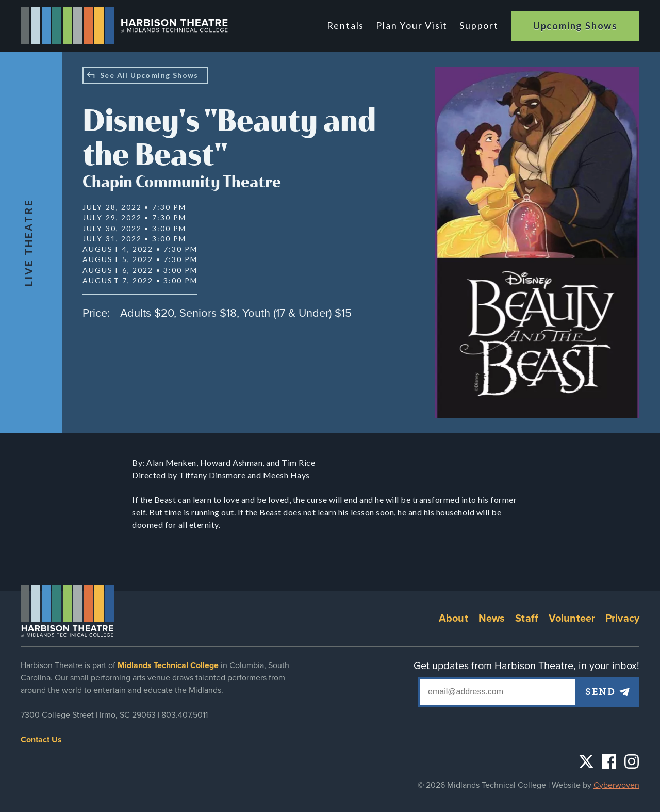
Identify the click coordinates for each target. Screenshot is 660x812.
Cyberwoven (616, 785)
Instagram (632, 761)
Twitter (586, 761)
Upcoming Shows (575, 26)
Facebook (609, 761)
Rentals (346, 25)
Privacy (622, 619)
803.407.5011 (185, 715)
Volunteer (572, 619)
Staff (527, 619)
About (453, 619)
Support (479, 25)
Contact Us (41, 740)
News (492, 619)
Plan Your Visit (412, 25)
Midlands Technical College (168, 665)
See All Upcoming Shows (149, 75)
